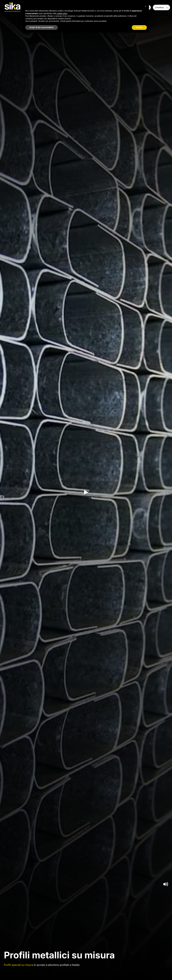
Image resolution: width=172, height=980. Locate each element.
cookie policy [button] (62, 13)
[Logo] (12, 7)
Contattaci (161, 7)
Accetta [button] (139, 27)
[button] (146, 6)
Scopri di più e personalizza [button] (42, 27)
